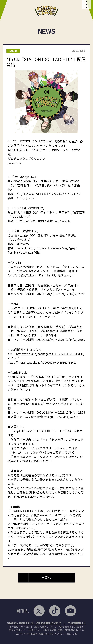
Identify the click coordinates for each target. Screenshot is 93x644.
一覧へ (46, 578)
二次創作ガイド (77, 623)
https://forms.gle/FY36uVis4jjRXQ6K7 (55, 417)
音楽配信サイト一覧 (14, 163)
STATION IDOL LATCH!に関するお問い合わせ (34, 623)
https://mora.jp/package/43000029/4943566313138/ (50, 354)
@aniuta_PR (47, 275)
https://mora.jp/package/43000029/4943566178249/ (42, 362)
